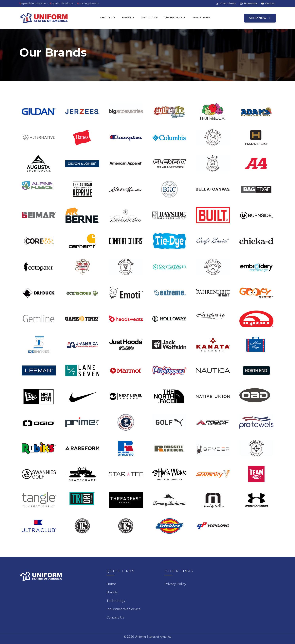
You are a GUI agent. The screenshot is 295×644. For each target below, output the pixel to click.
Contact (269, 3)
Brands (128, 17)
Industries (201, 17)
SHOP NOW (260, 18)
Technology (175, 17)
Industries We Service (124, 609)
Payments (249, 3)
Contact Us (115, 617)
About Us (108, 17)
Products (149, 17)
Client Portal (226, 3)
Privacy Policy (175, 584)
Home (111, 584)
